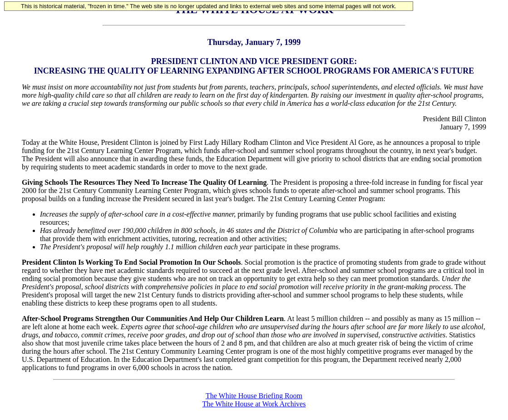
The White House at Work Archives (254, 404)
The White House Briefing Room (254, 396)
